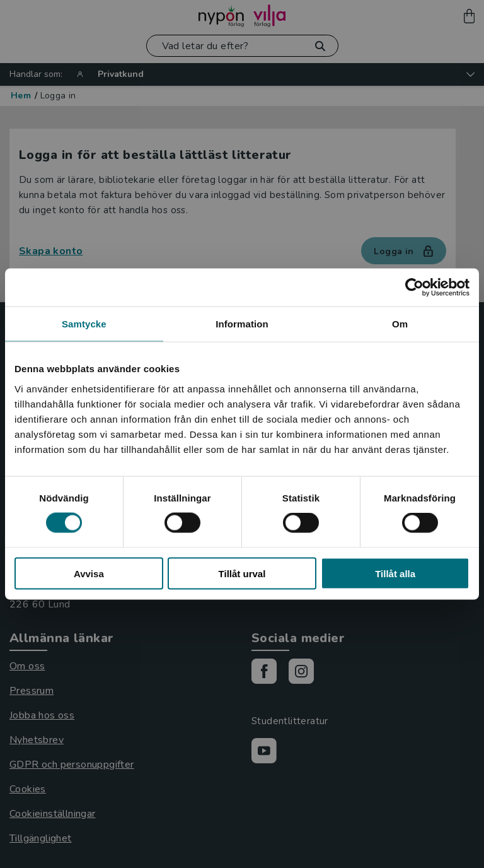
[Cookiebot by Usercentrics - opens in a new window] (414, 288)
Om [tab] (400, 324)
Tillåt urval (242, 573)
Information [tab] (242, 324)
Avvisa (89, 573)
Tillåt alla (395, 573)
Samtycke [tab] (84, 324)
